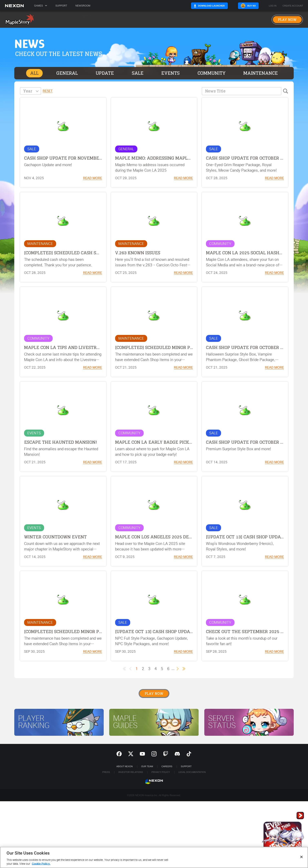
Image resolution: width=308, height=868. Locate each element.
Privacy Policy (161, 772)
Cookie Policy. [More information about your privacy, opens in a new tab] (41, 864)
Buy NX (252, 6)
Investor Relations (131, 772)
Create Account (293, 6)
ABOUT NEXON (125, 766)
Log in (273, 6)
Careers (167, 766)
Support (61, 6)
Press (106, 772)
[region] (154, 857)
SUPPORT (186, 766)
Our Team (147, 766)
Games (41, 6)
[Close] (301, 857)
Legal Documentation (192, 772)
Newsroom (83, 6)
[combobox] (31, 91)
